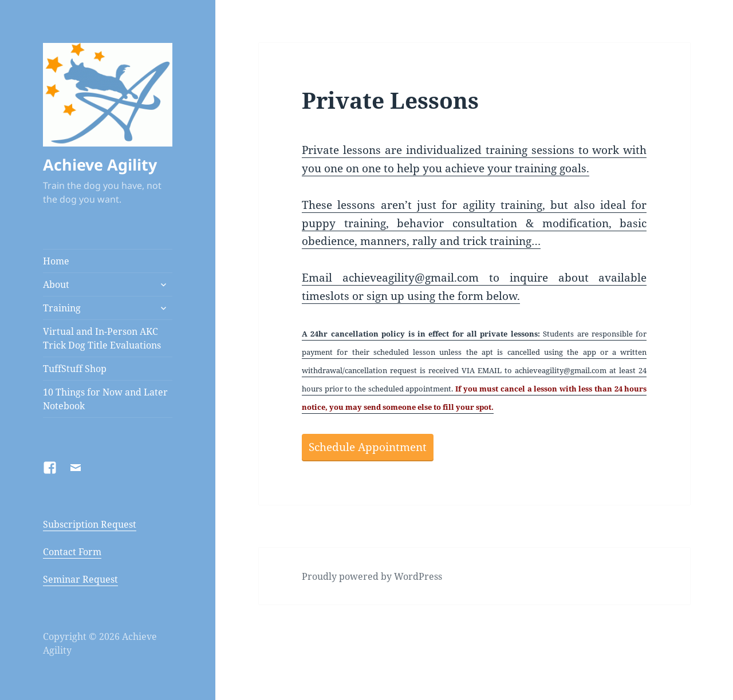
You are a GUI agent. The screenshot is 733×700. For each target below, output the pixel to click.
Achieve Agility (100, 165)
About (56, 284)
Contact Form (72, 552)
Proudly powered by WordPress (372, 576)
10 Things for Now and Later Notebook (105, 399)
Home (56, 261)
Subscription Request (90, 524)
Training (62, 308)
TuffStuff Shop (75, 369)
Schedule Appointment (368, 447)
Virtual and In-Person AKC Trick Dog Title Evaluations (102, 338)
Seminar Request (80, 579)
